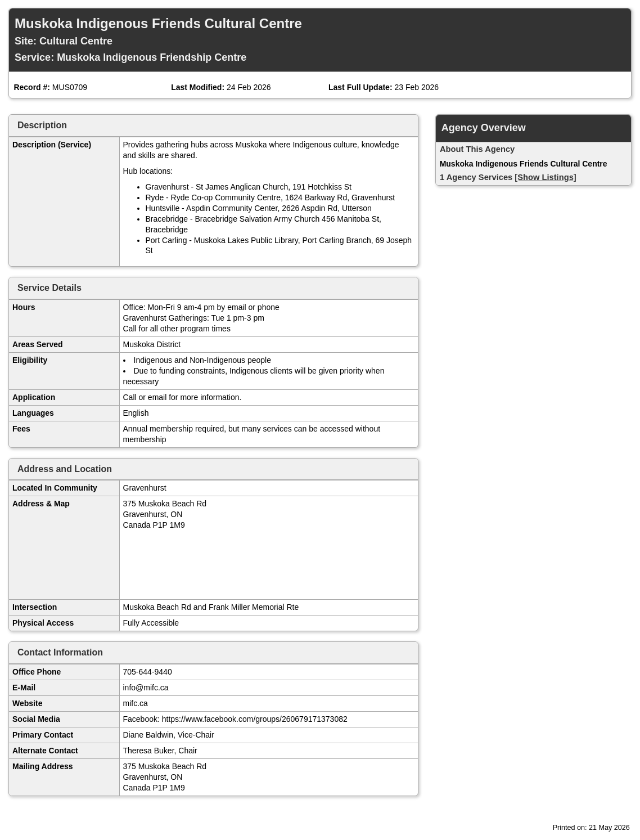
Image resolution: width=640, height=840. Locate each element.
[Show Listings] (545, 177)
